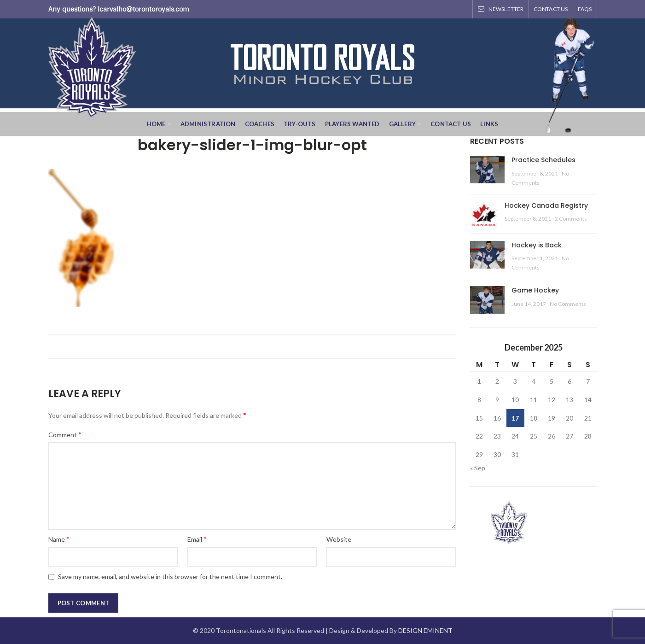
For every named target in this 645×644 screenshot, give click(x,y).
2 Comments (571, 219)
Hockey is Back (537, 245)
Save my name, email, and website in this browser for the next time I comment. (170, 577)
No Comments (568, 304)
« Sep (478, 468)
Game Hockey (535, 290)
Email (197, 539)
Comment (65, 434)
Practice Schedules (543, 160)
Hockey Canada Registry (546, 205)
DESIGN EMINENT (425, 630)
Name (59, 539)
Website (339, 539)
